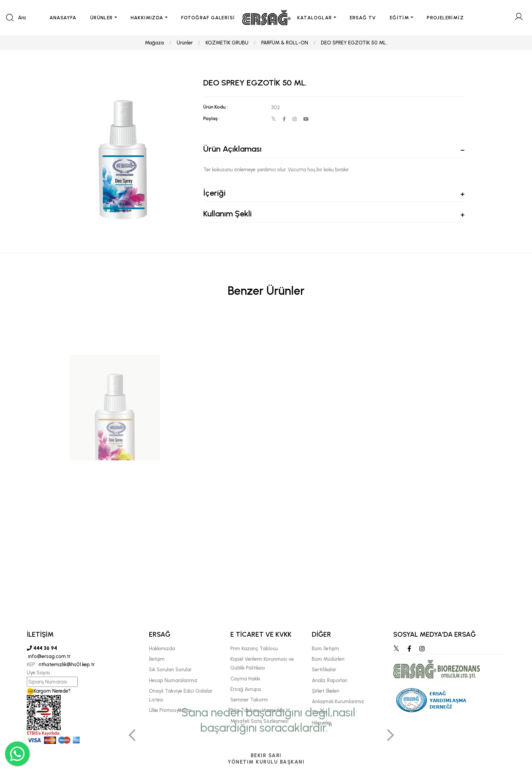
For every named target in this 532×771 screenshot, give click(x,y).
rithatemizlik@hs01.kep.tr (67, 664)
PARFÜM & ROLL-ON (285, 43)
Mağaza (154, 43)
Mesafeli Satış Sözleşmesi (259, 721)
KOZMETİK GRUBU (227, 43)
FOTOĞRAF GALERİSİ (208, 18)
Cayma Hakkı (245, 679)
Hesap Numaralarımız (173, 680)
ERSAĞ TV (363, 18)
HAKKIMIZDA (147, 18)
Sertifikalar (324, 670)
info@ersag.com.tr (49, 656)
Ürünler (185, 43)
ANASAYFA (63, 18)
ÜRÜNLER (102, 18)
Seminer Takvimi (249, 700)
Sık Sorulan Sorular (170, 670)
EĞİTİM (400, 18)
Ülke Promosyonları (170, 710)
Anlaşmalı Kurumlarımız (338, 701)
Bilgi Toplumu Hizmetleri (258, 710)
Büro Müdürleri (328, 659)
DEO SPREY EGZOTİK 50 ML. (354, 43)
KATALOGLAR (315, 18)
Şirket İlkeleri (326, 691)
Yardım (320, 712)
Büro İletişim (325, 649)
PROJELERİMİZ (445, 18)
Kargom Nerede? (49, 691)
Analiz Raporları (330, 680)
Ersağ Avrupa (246, 689)
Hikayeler (322, 723)
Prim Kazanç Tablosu (254, 649)
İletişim (157, 659)
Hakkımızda (162, 649)
